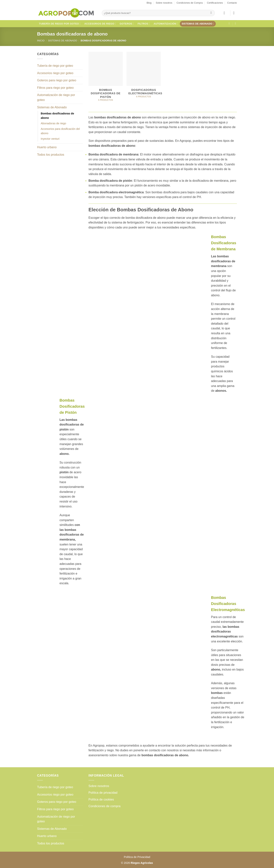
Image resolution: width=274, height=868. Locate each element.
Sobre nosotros (164, 3)
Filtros (144, 24)
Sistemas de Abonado (198, 24)
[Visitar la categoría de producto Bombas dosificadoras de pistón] (106, 79)
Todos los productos (51, 155)
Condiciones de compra (104, 806)
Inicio (41, 41)
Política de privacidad (103, 793)
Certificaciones (215, 3)
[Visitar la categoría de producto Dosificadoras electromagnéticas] (144, 77)
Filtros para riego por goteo (55, 88)
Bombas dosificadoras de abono (57, 116)
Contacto (232, 3)
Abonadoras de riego (53, 123)
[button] (225, 13)
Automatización (166, 24)
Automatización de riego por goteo (56, 97)
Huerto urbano (47, 147)
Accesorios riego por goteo (55, 73)
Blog (149, 3)
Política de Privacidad (137, 857)
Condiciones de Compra (190, 3)
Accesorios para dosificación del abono (60, 131)
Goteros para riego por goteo (57, 80)
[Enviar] (211, 13)
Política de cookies (101, 799)
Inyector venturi (50, 139)
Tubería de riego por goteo (60, 24)
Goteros (127, 24)
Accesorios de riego (100, 24)
